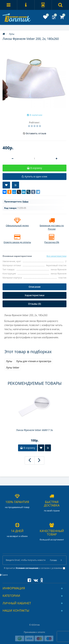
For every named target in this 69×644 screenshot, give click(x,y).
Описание (35, 287)
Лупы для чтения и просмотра (34, 361)
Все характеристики (56, 256)
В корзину (28, 448)
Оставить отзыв (36, 133)
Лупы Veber (13, 368)
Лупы (9, 361)
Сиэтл (4, 575)
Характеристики (34, 295)
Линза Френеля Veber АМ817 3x (35, 430)
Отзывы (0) (34, 304)
